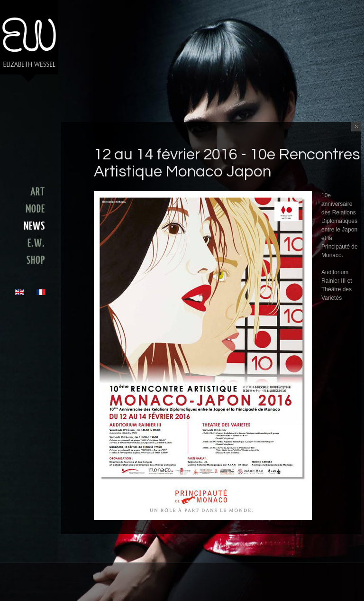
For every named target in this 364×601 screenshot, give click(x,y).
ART (38, 192)
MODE (35, 209)
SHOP (36, 260)
